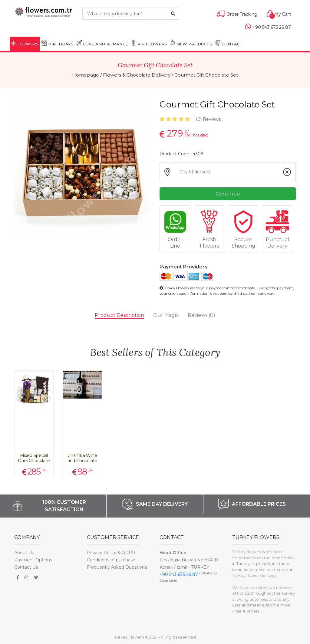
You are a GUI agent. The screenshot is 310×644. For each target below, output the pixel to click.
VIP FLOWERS (149, 43)
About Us (24, 553)
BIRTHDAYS (58, 43)
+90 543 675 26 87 (179, 574)
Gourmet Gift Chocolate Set (206, 75)
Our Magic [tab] (166, 315)
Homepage (86, 75)
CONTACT (229, 43)
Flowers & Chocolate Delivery (137, 75)
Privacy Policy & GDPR (111, 553)
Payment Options (33, 560)
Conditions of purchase (111, 560)
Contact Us (26, 567)
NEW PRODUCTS (191, 43)
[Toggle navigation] (18, 25)
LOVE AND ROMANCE (102, 43)
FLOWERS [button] (25, 43)
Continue (228, 194)
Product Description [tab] (119, 315)
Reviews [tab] (201, 315)
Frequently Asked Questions (117, 567)
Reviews (208, 119)
